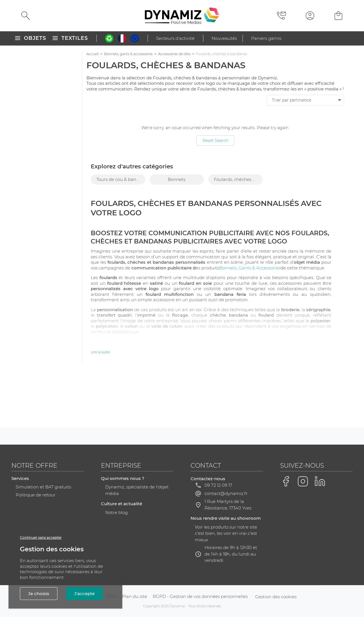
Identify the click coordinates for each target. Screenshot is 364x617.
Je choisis (39, 594)
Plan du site (135, 596)
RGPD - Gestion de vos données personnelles (200, 596)
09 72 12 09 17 (218, 485)
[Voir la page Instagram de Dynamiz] (303, 481)
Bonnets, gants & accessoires (128, 54)
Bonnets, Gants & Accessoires (250, 268)
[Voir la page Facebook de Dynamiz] (286, 481)
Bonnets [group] (177, 179)
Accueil (93, 54)
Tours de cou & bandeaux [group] (121, 179)
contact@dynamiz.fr (226, 493)
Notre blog (116, 512)
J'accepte (84, 594)
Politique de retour (36, 495)
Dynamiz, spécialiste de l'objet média (137, 490)
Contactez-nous (208, 479)
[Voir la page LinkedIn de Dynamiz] (320, 481)
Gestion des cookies (276, 597)
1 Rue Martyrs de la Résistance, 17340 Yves (228, 505)
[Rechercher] (26, 16)
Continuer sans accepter (41, 537)
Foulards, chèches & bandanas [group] (238, 179)
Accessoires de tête (174, 54)
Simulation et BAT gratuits (43, 487)
